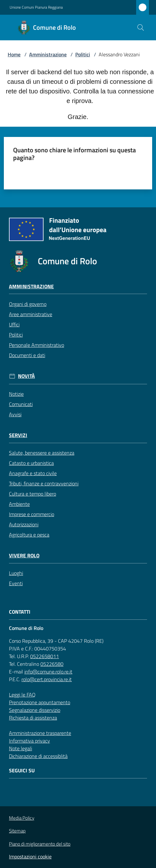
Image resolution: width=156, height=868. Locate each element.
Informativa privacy (29, 741)
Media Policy (22, 818)
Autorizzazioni (24, 524)
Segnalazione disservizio (35, 710)
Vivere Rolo (24, 556)
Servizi (18, 435)
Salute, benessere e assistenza (42, 453)
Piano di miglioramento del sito (40, 844)
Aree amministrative (31, 314)
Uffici (14, 324)
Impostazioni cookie (30, 856)
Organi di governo (28, 304)
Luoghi (16, 573)
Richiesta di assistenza (33, 718)
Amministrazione (48, 54)
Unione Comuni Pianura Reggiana (36, 7)
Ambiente (19, 504)
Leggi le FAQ (22, 695)
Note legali (21, 748)
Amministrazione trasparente (40, 733)
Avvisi (15, 414)
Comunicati (21, 404)
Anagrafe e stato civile (33, 473)
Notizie (16, 394)
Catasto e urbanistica (31, 463)
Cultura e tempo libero (33, 494)
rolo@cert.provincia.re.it (47, 679)
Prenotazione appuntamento (40, 702)
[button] (141, 28)
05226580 (52, 664)
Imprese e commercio (32, 514)
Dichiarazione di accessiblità (38, 756)
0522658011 (45, 656)
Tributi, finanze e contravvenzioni (44, 483)
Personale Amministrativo (37, 345)
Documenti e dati (27, 355)
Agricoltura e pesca (29, 535)
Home (14, 54)
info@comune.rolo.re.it (48, 672)
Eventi (16, 583)
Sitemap (17, 831)
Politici (83, 54)
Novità (26, 376)
